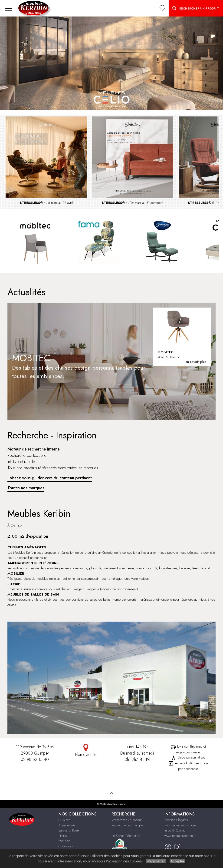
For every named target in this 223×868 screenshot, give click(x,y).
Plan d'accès (86, 751)
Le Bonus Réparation (126, 836)
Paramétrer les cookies (180, 825)
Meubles (64, 841)
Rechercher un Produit (196, 8)
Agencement (67, 825)
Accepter (178, 861)
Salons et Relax (69, 830)
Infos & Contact (175, 830)
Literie (63, 836)
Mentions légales (176, 820)
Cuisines (64, 820)
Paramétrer (156, 861)
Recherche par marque (127, 825)
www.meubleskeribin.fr (180, 836)
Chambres (66, 846)
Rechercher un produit (127, 820)
